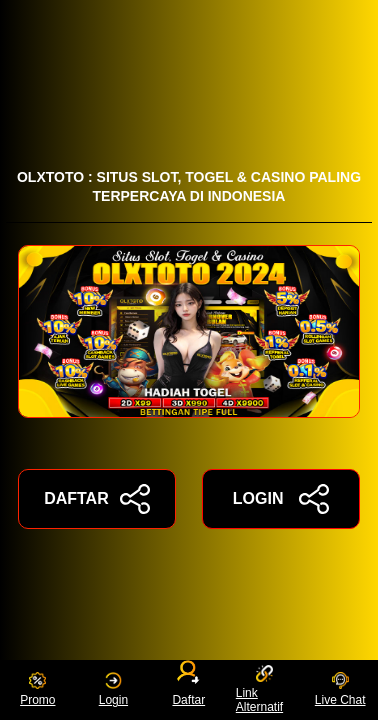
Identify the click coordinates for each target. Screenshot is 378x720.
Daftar (189, 686)
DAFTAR (97, 499)
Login (113, 689)
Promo (37, 689)
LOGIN (281, 499)
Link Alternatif (259, 689)
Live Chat (340, 689)
